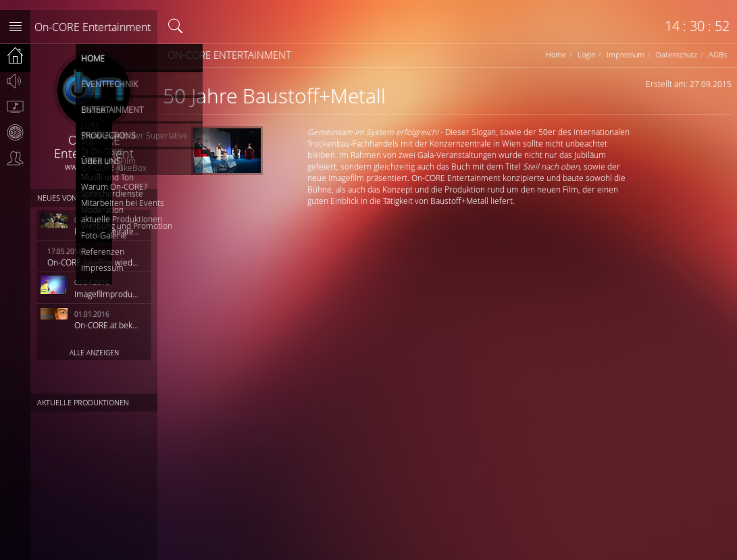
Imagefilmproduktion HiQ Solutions (108, 294)
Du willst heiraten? (108, 231)
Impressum (626, 54)
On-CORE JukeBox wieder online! (94, 262)
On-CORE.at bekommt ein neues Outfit (108, 325)
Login (586, 54)
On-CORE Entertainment (93, 27)
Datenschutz (677, 54)
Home (556, 54)
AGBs (718, 54)
